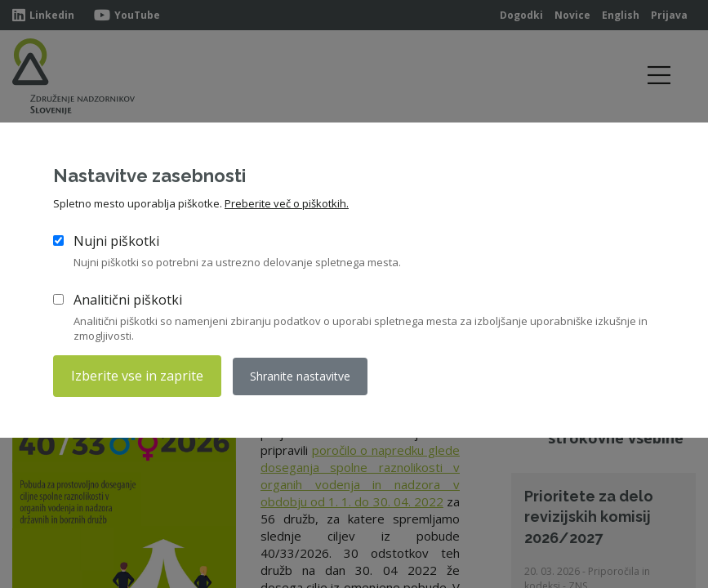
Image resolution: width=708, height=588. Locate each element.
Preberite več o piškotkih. (287, 203)
